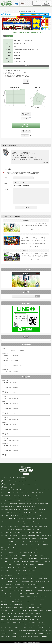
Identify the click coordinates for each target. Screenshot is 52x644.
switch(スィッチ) (37, 551)
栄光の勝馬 (30, 542)
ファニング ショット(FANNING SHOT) (9, 525)
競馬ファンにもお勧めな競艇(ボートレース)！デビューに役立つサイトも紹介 (19, 485)
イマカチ (31, 502)
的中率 (4, 36)
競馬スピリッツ (4, 591)
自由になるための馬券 (5, 496)
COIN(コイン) (4, 579)
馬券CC (32, 614)
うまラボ (3, 582)
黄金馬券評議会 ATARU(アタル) (7, 502)
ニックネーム (6, 179)
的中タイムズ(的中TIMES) (45, 611)
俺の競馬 (8, 637)
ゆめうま (38, 614)
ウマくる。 (25, 502)
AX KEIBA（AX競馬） (16, 522)
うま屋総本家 (45, 545)
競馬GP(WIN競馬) (31, 519)
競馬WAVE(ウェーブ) (19, 533)
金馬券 (46, 579)
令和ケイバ (38, 533)
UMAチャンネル (40, 602)
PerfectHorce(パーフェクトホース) (23, 588)
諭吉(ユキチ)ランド (35, 553)
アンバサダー (44, 542)
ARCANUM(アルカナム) (6, 499)
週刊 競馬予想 (22, 519)
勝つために (3, 493)
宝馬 (29, 496)
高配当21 (15, 623)
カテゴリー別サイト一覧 (47, 3)
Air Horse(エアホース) (33, 611)
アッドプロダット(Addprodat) (7, 542)
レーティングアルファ (31, 539)
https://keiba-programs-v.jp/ (25, 41)
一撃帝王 (43, 626)
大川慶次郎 (15, 608)
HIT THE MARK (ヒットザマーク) (9, 597)
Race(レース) (36, 588)
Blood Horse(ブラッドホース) (32, 594)
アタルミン (17, 577)
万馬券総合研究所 (12, 634)
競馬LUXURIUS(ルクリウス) (18, 602)
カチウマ (15, 499)
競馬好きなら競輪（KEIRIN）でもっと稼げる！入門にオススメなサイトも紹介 (19, 481)
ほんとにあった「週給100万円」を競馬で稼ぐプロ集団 (12, 539)
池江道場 (27, 626)
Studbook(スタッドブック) (27, 574)
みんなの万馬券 (22, 637)
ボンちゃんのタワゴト (45, 562)
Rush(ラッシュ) (25, 568)
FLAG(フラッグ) (41, 591)
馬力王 (42, 513)
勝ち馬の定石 (4, 628)
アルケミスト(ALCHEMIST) (7, 533)
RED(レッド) (3, 527)
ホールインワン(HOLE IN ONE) (22, 553)
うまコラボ (14, 637)
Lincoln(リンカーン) (5, 631)
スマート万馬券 (20, 493)
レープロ (20, 634)
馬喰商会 (29, 504)
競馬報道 (11, 628)
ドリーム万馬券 (4, 594)
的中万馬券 (26, 522)
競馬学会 (24, 579)
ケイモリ (9, 545)
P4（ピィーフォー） (5, 522)
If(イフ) (44, 582)
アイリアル (41, 504)
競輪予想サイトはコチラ (23, 478)
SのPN (47, 504)
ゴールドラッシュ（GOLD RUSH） (33, 516)
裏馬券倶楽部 (22, 525)
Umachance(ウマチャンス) (26, 582)
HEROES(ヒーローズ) (18, 516)
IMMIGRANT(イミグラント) (13, 582)
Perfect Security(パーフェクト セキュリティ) (10, 571)
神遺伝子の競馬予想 (11, 513)
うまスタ (32, 522)
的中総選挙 (48, 628)
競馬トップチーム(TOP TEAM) (7, 548)
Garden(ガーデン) (14, 559)
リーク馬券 (39, 579)
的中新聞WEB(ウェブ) (34, 559)
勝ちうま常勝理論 (4, 559)
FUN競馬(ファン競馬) (34, 620)
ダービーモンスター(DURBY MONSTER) (19, 562)
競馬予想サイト (10, 36)
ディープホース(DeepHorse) (7, 565)
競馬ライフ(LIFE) (16, 568)
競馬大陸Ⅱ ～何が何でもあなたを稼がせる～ (38, 637)
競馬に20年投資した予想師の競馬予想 (9, 504)
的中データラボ (34, 605)
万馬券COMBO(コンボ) (6, 536)
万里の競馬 (18, 490)
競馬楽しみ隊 (16, 545)
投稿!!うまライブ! (15, 631)
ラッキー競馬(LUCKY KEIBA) (32, 499)
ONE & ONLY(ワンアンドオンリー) (37, 556)
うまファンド (37, 582)
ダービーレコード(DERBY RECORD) (9, 519)
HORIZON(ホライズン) (25, 527)
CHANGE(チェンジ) (32, 628)
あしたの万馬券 (24, 545)
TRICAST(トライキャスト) (6, 605)
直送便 (2, 585)
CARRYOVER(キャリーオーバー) (8, 507)
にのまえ (37, 502)
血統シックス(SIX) (46, 536)
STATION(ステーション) (35, 545)
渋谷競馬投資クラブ (20, 530)
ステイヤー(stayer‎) (5, 530)
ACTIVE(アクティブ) (5, 611)
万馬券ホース (43, 605)
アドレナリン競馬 (35, 585)
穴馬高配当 (17, 565)
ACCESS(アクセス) (30, 548)
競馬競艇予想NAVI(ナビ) (6, 516)
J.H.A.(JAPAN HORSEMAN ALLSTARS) (19, 620)
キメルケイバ (33, 565)
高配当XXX (10, 614)
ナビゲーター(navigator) (43, 539)
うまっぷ (3, 513)
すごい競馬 (23, 628)
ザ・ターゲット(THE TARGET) (21, 556)
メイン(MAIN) (41, 565)
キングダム (21, 626)
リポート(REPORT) (41, 548)
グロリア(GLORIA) (20, 548)
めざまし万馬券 (16, 496)
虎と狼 (12, 530)
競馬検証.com (26, 585)
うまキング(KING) (5, 562)
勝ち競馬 (23, 631)
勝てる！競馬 (12, 551)
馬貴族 (24, 542)
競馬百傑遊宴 (22, 504)
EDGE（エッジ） (27, 490)
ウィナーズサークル (32, 507)
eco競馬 (18, 502)
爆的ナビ (44, 574)
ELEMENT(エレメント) (6, 623)
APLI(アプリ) (15, 611)
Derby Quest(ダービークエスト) (22, 614)
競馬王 (23, 600)
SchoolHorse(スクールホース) (16, 591)
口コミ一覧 (40, 3)
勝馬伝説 (17, 628)
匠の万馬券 (3, 614)
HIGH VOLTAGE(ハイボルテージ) (21, 605)
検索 (37, 297)
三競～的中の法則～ (32, 525)
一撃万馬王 (24, 496)
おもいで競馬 (11, 490)
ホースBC (14, 617)
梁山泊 (45, 527)
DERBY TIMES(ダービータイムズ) (29, 577)
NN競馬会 (38, 530)
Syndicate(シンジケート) (30, 634)
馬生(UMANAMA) (35, 626)
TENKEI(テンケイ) (21, 507)
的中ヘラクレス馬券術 (37, 527)
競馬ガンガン (41, 525)
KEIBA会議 (41, 628)
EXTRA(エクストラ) (28, 513)
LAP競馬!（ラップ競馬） (42, 519)
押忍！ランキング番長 (5, 568)
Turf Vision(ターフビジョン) (43, 634)
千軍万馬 (34, 623)
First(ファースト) (23, 608)
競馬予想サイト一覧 (6, 488)
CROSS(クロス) (30, 530)
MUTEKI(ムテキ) (30, 533)
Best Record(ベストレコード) (35, 608)
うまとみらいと (31, 579)
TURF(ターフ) (16, 600)
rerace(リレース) (44, 559)
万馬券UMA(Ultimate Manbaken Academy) (31, 536)
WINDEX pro (34, 568)
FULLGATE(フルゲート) (30, 591)
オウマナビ (41, 623)
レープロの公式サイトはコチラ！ (26, 126)
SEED (9, 493)
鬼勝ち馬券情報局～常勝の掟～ (7, 510)
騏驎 (14, 493)
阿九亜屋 (19, 513)
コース (35, 504)
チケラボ (3, 545)
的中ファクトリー (13, 594)
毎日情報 (42, 600)
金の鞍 (2, 637)
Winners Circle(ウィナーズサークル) (8, 626)
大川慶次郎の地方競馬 (5, 608)
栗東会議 (48, 591)
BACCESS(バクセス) (5, 617)
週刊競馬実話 (4, 551)
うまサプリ (41, 577)
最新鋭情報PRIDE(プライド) (25, 597)
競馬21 (42, 588)
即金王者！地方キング (13, 527)
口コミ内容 (5, 190)
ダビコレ (37, 542)
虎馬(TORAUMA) (28, 617)
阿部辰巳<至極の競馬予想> (6, 577)
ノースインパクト (36, 490)
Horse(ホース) (23, 611)
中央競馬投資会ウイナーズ (33, 631)
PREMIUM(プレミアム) (6, 600)
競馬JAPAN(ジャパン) (5, 602)
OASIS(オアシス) (4, 620)
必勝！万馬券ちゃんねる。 (38, 493)
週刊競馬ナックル (30, 602)
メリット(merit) (36, 496)
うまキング (37, 574)
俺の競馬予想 (4, 634)
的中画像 (5, 184)
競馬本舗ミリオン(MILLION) (40, 597)
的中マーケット (16, 536)
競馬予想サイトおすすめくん (29, 571)
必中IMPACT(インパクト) (24, 623)
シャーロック (25, 565)
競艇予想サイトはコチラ (7, 478)
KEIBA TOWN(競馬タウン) (32, 600)
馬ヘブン (36, 513)
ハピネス (28, 493)
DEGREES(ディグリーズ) (14, 579)
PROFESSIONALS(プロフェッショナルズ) (10, 574)
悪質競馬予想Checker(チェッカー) (13, 585)
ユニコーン (18, 542)
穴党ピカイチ (45, 490)
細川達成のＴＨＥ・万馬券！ (7, 553)
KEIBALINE (3, 490)
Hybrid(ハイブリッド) (46, 631)
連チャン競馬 (19, 551)
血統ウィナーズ (28, 551)
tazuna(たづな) (24, 559)
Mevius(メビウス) (38, 617)
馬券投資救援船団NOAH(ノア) (7, 588)
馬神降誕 (21, 499)
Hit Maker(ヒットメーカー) (22, 510)
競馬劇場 (20, 617)
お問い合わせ (26, 475)
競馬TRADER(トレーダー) (6, 556)
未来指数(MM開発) (34, 562)
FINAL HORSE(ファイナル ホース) (37, 510)
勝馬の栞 (21, 594)
